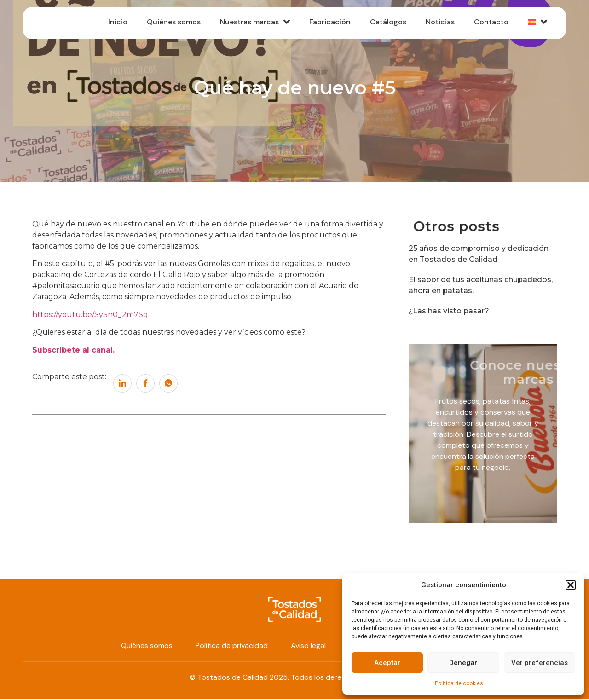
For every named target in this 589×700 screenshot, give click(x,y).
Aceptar (387, 663)
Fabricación (326, 24)
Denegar (463, 663)
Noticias (438, 24)
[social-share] (122, 385)
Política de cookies (459, 683)
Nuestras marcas (250, 23)
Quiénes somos (168, 24)
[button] (571, 585)
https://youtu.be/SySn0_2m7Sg (90, 316)
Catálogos (385, 24)
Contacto (490, 24)
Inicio (111, 24)
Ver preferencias (540, 663)
